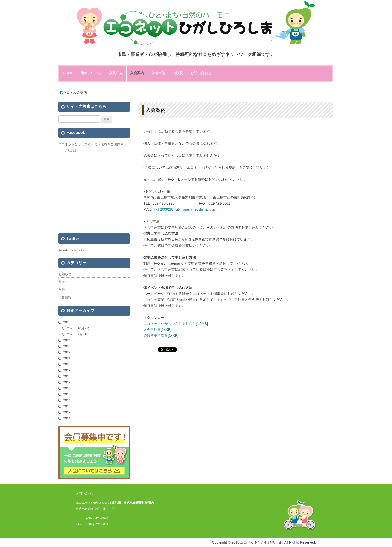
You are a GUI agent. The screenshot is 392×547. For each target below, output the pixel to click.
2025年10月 (76, 328)
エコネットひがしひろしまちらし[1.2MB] (176, 324)
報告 (62, 289)
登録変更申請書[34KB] (161, 336)
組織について (91, 73)
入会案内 (137, 73)
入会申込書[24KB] (157, 330)
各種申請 (158, 73)
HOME (68, 73)
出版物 (178, 73)
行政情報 (65, 297)
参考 (62, 282)
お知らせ (65, 274)
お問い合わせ (201, 73)
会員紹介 (116, 73)
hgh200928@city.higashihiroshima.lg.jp (185, 209)
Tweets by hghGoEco (74, 250)
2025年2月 (75, 334)
